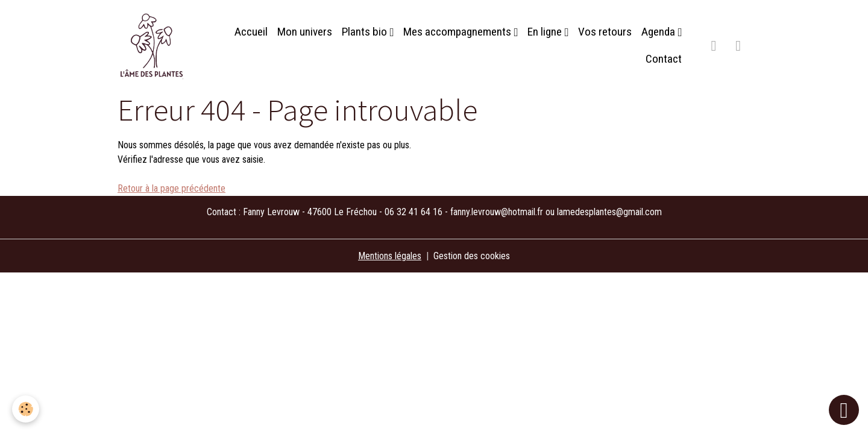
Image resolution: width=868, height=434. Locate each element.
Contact (664, 59)
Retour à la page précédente (171, 188)
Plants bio (366, 32)
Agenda (659, 32)
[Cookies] (26, 409)
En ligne (546, 32)
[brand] (153, 46)
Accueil (251, 32)
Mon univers (305, 32)
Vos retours (605, 32)
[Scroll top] (844, 410)
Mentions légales (390, 256)
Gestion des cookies (472, 256)
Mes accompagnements (458, 32)
